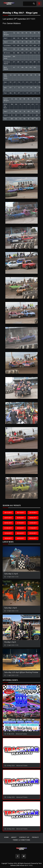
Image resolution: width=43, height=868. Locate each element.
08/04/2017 (21, 533)
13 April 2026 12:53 (12, 577)
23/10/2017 (33, 513)
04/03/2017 (21, 538)
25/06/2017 (21, 518)
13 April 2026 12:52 (12, 611)
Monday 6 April (10, 642)
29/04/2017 (21, 528)
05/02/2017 (33, 538)
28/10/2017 (21, 513)
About (14, 837)
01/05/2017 (8, 528)
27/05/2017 (21, 523)
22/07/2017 (8, 518)
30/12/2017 (8, 513)
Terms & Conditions (21, 840)
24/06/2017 (33, 518)
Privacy (35, 837)
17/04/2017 (33, 528)
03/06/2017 (8, 523)
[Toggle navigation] (39, 4)
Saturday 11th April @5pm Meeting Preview (21, 672)
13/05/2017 (33, 523)
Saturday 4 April (11, 608)
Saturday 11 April (11, 574)
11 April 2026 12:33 (12, 675)
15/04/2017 (8, 533)
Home (6, 837)
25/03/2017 (33, 533)
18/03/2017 (8, 538)
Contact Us (24, 837)
